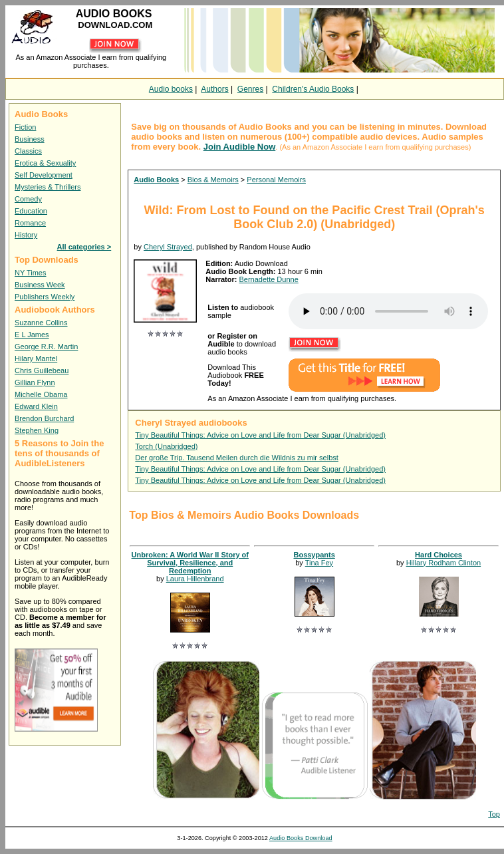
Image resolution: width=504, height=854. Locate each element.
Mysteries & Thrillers (48, 187)
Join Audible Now (240, 147)
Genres (250, 89)
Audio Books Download (301, 838)
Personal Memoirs (276, 180)
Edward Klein (36, 406)
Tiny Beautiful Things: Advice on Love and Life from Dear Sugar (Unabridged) (260, 435)
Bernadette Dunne (268, 279)
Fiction (25, 127)
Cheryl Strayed (168, 247)
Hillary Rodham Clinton (444, 563)
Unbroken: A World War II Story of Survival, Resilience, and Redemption (190, 563)
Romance (30, 223)
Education (31, 211)
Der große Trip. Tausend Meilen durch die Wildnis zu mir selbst (236, 458)
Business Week (40, 285)
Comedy (28, 199)
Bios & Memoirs (213, 180)
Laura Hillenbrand (195, 579)
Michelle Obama (41, 394)
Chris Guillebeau (42, 370)
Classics (28, 151)
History (26, 235)
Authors (214, 89)
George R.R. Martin (46, 347)
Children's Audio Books (313, 89)
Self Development (44, 175)
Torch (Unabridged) (166, 446)
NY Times (30, 273)
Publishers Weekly (45, 297)
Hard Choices (439, 555)
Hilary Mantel (36, 358)
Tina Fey (319, 563)
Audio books (171, 89)
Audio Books (156, 180)
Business (30, 139)
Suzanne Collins (41, 323)
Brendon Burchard (44, 418)
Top (494, 814)
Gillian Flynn (35, 382)
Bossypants (314, 555)
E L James (32, 335)
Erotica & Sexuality (45, 163)
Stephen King (37, 430)
